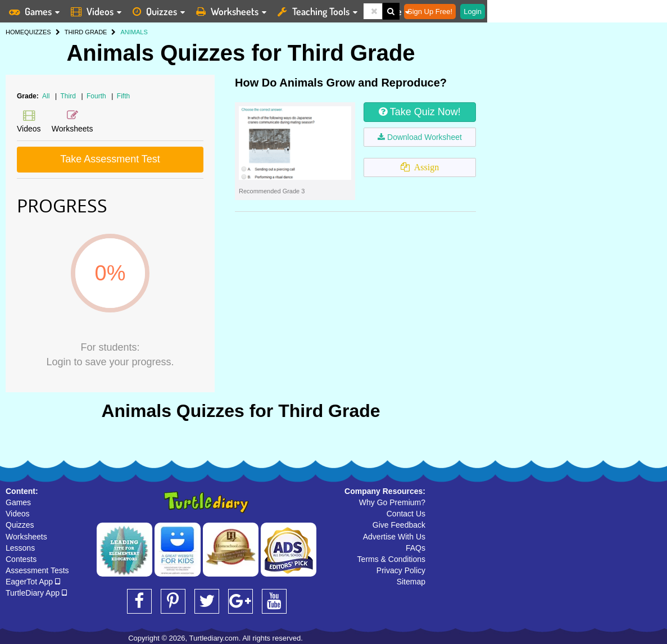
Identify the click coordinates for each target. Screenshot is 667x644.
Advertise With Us (394, 537)
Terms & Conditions (391, 559)
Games (18, 502)
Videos (18, 514)
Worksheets (26, 537)
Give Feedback (399, 525)
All (46, 96)
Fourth (97, 96)
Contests (21, 559)
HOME (15, 32)
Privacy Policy (401, 570)
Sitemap (411, 582)
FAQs (416, 548)
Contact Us (406, 514)
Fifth (123, 96)
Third (69, 96)
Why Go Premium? (392, 502)
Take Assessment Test (110, 159)
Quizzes (20, 525)
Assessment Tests (37, 570)
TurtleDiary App (36, 593)
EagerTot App (33, 582)
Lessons (20, 548)
